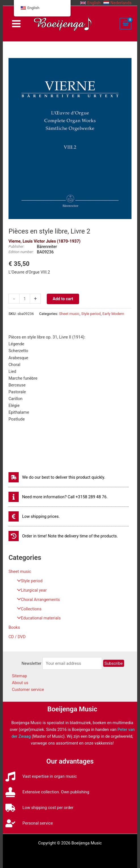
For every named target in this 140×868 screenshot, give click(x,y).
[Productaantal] (25, 299)
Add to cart (63, 299)
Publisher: (16, 246)
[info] (58, 497)
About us (20, 683)
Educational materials (37, 618)
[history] (63, 536)
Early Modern (113, 314)
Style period (28, 581)
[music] (41, 776)
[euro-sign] (34, 516)
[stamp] (47, 792)
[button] (90, 3)
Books (14, 627)
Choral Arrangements (37, 600)
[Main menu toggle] (16, 24)
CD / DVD (17, 637)
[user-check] (29, 823)
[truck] (39, 808)
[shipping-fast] (57, 477)
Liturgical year (30, 590)
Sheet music (20, 571)
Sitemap (20, 676)
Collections (28, 609)
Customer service (28, 690)
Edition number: (21, 252)
